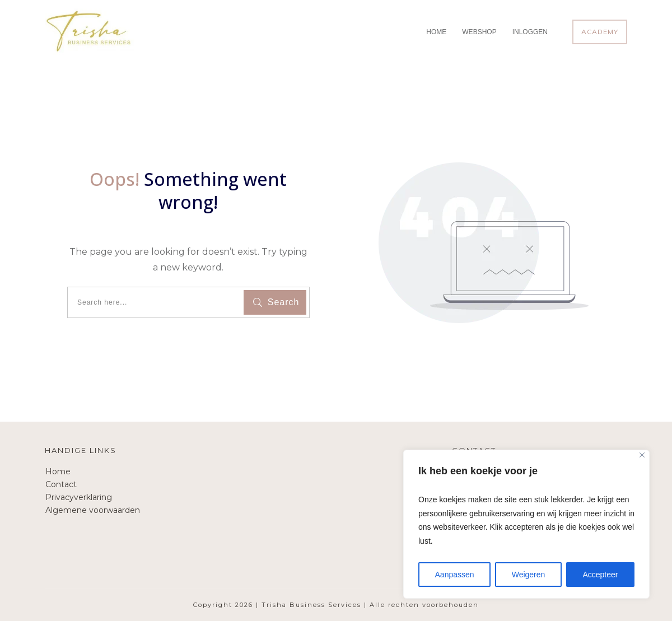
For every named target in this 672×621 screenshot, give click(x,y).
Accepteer (600, 575)
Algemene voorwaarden (93, 510)
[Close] (642, 455)
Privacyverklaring (79, 497)
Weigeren (529, 575)
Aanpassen (455, 575)
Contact (61, 484)
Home (58, 471)
